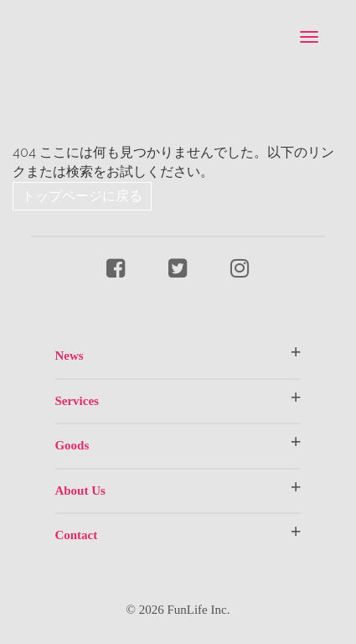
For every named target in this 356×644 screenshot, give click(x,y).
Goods (72, 445)
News (69, 356)
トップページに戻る (82, 196)
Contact (76, 535)
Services (76, 401)
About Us (80, 491)
